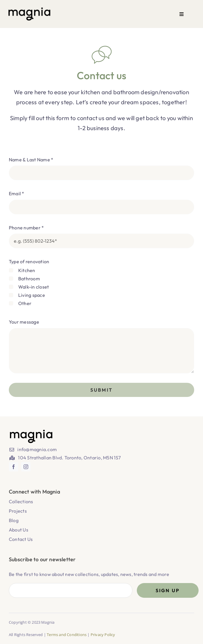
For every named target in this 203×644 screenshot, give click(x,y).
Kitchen (27, 270)
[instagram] (26, 467)
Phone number (26, 228)
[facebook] (14, 467)
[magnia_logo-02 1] (29, 9)
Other (25, 303)
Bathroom (29, 279)
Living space (32, 295)
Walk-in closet (34, 287)
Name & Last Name (31, 160)
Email (17, 193)
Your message (24, 322)
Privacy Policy (103, 635)
